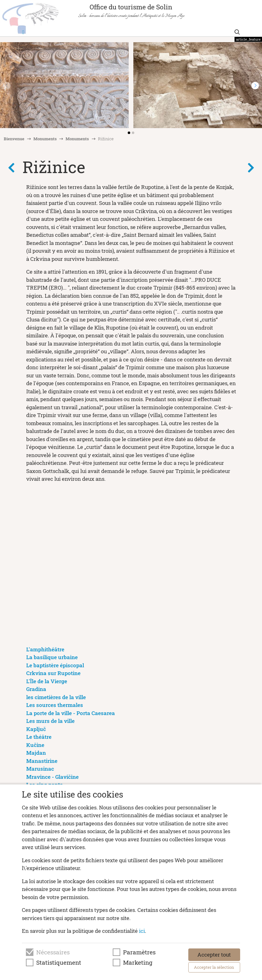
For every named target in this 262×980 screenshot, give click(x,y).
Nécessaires (53, 952)
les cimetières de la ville (56, 697)
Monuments (45, 139)
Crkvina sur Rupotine (53, 673)
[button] (255, 86)
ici (142, 931)
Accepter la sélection (214, 967)
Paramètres (139, 952)
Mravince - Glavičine (52, 777)
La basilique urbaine (52, 657)
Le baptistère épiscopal (55, 665)
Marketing (138, 963)
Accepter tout (214, 955)
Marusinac (40, 769)
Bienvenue (14, 139)
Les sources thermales (55, 705)
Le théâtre (39, 737)
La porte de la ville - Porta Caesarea (71, 713)
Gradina (36, 689)
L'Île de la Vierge (47, 681)
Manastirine (42, 761)
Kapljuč (36, 729)
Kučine (35, 745)
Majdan (36, 753)
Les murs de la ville (50, 721)
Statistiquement (59, 963)
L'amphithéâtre (45, 649)
